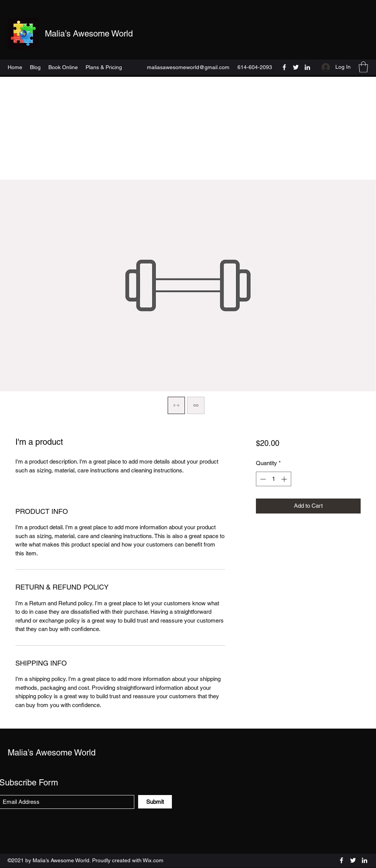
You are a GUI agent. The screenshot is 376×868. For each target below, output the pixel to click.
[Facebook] (284, 67)
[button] (363, 67)
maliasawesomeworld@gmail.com (188, 67)
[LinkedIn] (307, 67)
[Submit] (155, 802)
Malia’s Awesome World (89, 34)
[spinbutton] (273, 479)
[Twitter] (296, 67)
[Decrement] (262, 479)
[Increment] (285, 479)
